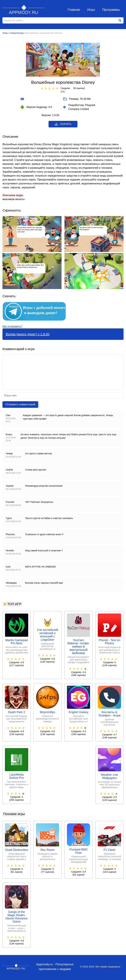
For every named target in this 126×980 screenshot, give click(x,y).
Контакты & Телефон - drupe (110, 714)
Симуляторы (17, 33)
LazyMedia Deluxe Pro (16, 776)
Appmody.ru (24, 10)
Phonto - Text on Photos (110, 642)
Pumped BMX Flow (79, 851)
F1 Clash (109, 850)
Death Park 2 (16, 712)
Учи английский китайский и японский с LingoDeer (48, 635)
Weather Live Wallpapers (109, 776)
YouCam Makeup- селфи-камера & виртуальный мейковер (79, 647)
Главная (74, 10)
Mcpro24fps (48, 712)
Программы (111, 10)
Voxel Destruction (17, 850)
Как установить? (12, 326)
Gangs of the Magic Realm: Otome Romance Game (17, 917)
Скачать (63, 124)
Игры (91, 10)
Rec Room (47, 850)
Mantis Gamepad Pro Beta (16, 642)
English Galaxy (78, 712)
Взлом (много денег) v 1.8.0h (28, 334)
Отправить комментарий (20, 404)
